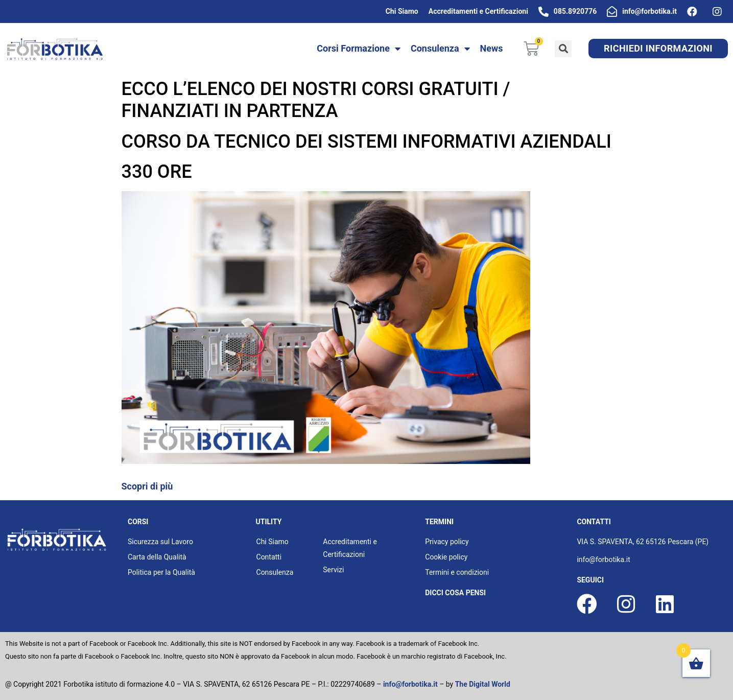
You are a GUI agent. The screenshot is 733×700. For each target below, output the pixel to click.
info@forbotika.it (410, 684)
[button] (658, 49)
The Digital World (483, 684)
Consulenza (440, 49)
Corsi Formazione (359, 49)
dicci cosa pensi (455, 593)
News (492, 48)
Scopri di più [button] (147, 486)
